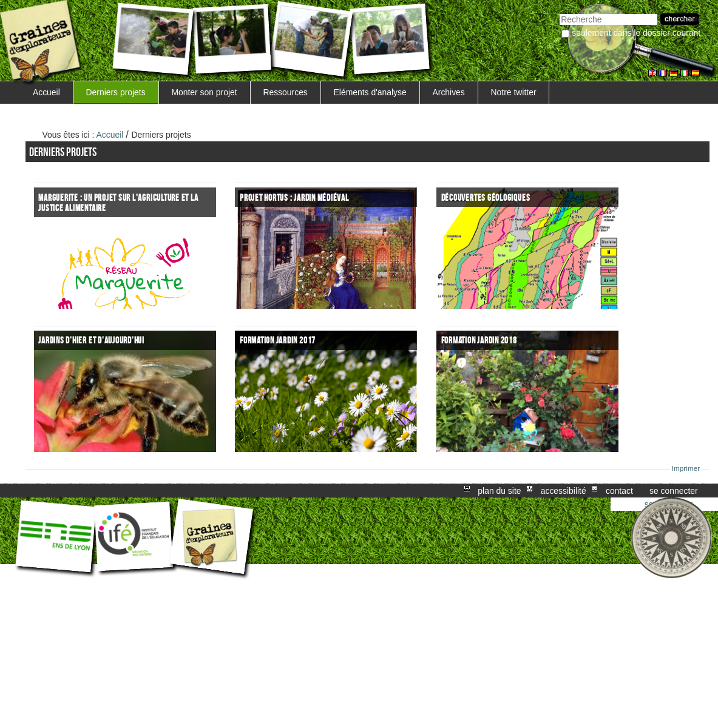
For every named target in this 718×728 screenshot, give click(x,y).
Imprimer (686, 468)
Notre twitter (514, 92)
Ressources (285, 92)
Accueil (46, 92)
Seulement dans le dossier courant (636, 33)
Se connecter (674, 491)
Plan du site (499, 491)
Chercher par (559, 12)
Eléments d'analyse (370, 92)
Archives (448, 92)
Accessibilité (564, 491)
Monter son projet (204, 92)
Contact (619, 491)
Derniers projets (116, 92)
